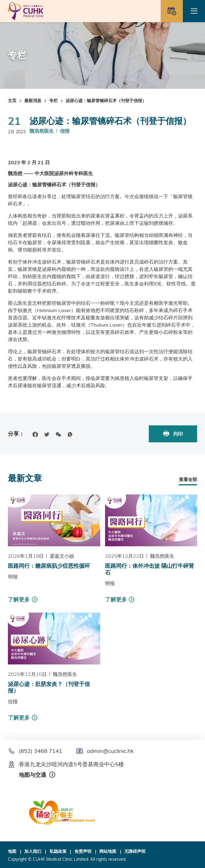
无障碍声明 (135, 851)
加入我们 (33, 851)
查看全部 (188, 479)
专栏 (53, 101)
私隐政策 (58, 851)
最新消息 (33, 101)
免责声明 (83, 851)
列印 (173, 434)
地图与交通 (32, 775)
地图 (12, 851)
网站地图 (108, 851)
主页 (12, 101)
